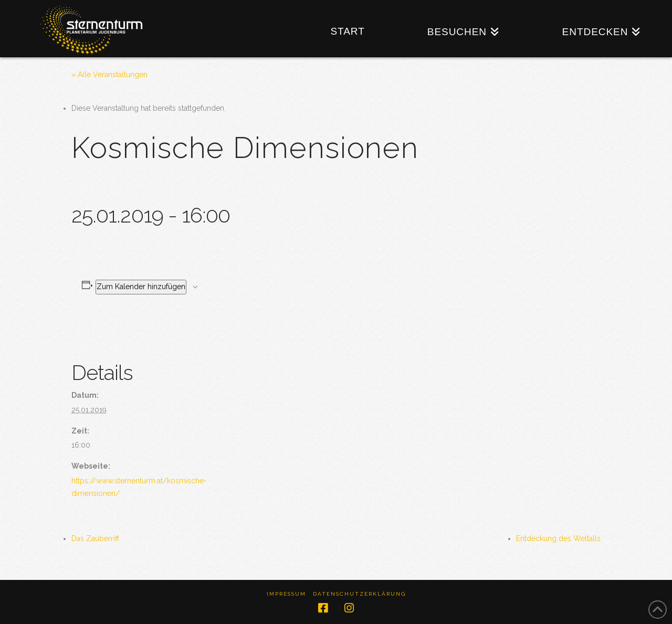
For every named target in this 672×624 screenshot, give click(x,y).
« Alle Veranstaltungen (109, 75)
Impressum (286, 594)
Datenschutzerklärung (359, 594)
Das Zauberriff (95, 538)
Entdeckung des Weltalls (558, 538)
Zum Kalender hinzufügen (141, 287)
